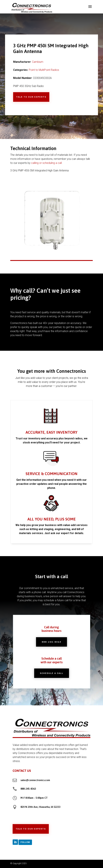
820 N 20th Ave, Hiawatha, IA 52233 (40, 807)
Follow (25, 842)
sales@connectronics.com (35, 780)
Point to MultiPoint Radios (44, 70)
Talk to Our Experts (31, 97)
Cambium (38, 62)
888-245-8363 (28, 789)
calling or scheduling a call (46, 163)
